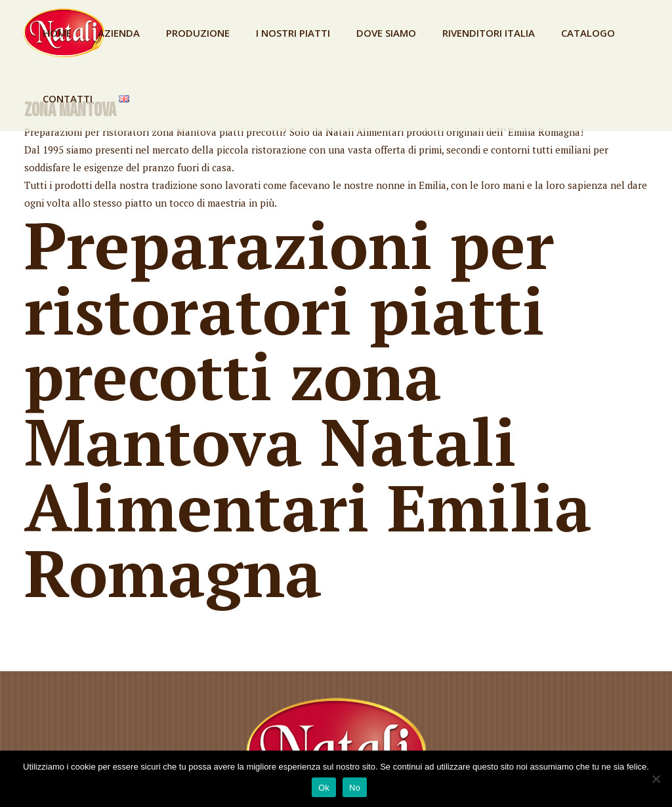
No (355, 788)
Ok (324, 788)
